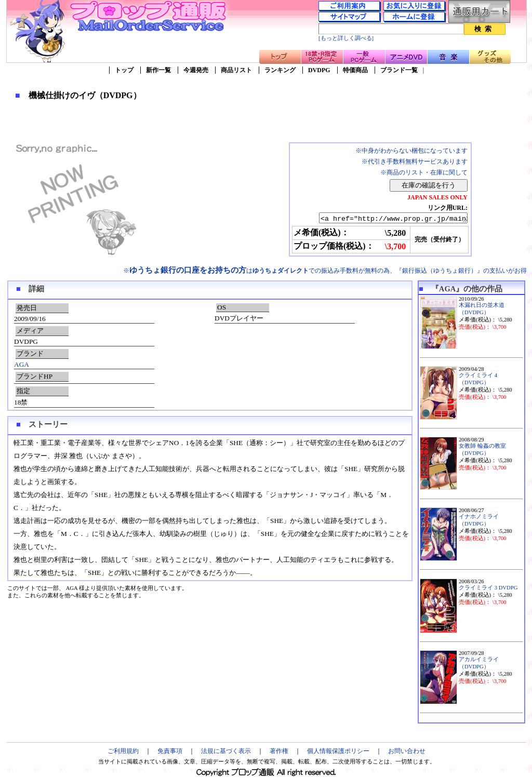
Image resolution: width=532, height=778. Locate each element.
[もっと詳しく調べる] (346, 38)
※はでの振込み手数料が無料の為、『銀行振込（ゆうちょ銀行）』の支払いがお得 (325, 271)
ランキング (280, 70)
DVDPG (319, 70)
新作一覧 (158, 70)
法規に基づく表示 (226, 751)
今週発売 (196, 70)
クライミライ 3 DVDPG (488, 588)
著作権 (279, 751)
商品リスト (236, 70)
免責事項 (170, 751)
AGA (22, 364)
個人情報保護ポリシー (338, 751)
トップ (124, 70)
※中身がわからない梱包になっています (411, 151)
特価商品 (355, 70)
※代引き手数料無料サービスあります (415, 162)
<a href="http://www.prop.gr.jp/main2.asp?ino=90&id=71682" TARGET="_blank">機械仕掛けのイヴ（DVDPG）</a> (384, 219)
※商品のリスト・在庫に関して (424, 172)
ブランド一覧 (399, 70)
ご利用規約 (123, 751)
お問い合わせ (407, 751)
